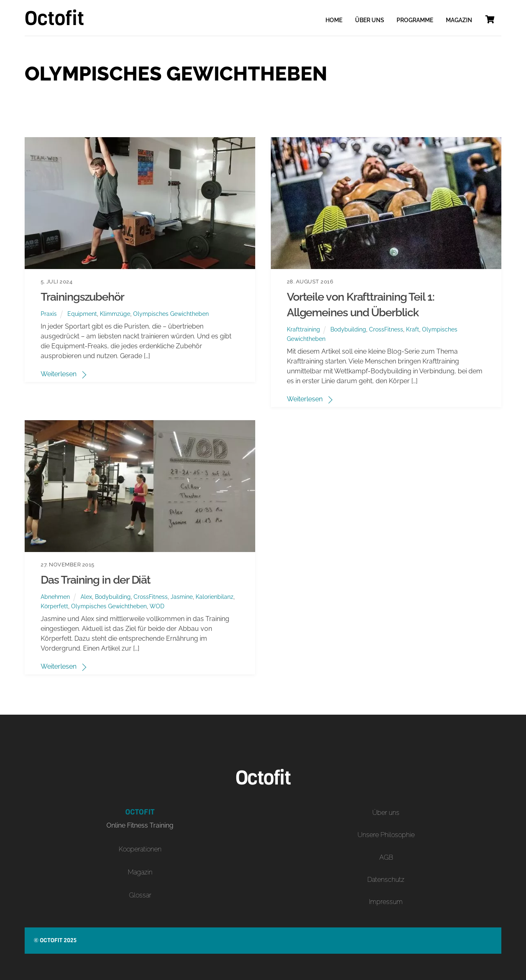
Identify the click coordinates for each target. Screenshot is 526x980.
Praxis (49, 314)
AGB (386, 857)
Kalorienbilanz (215, 597)
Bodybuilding (348, 329)
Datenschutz (386, 880)
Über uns (370, 20)
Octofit (51, 940)
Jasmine (182, 597)
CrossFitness (386, 329)
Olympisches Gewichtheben (171, 314)
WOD (157, 606)
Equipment (82, 314)
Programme (415, 20)
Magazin (459, 20)
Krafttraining (303, 329)
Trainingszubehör (82, 297)
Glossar (140, 895)
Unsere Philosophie (386, 835)
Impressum (386, 902)
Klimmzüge (115, 314)
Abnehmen (55, 597)
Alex (86, 597)
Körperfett (54, 606)
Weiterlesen (59, 374)
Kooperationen (140, 849)
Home (334, 20)
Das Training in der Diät (96, 580)
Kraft (413, 329)
